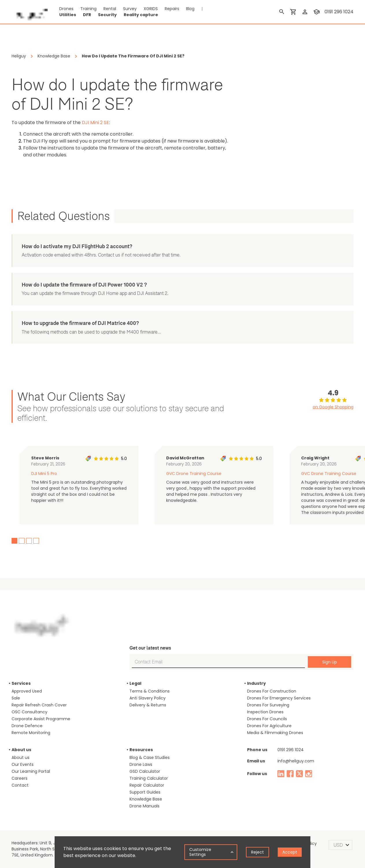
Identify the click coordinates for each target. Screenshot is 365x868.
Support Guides (145, 792)
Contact (20, 785)
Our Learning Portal (31, 771)
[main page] (30, 12)
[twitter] (299, 774)
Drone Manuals (144, 806)
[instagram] (309, 774)
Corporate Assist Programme (41, 719)
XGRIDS (151, 9)
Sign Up (330, 662)
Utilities (68, 15)
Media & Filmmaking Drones (275, 733)
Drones (66, 9)
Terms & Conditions (150, 691)
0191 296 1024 (291, 750)
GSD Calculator (145, 771)
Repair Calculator (147, 785)
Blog (190, 9)
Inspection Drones (265, 712)
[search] (282, 12)
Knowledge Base (146, 799)
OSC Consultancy (29, 712)
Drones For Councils (267, 719)
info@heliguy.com (296, 761)
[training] (316, 12)
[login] (305, 12)
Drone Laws (141, 764)
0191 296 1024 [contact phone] (339, 12)
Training (88, 9)
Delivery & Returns (148, 705)
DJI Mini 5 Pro (44, 474)
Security (107, 15)
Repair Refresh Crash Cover (39, 705)
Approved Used (27, 691)
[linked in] (281, 774)
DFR (87, 15)
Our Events (23, 764)
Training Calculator (149, 778)
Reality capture (141, 15)
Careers (20, 778)
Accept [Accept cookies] (290, 852)
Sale (16, 698)
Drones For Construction (272, 691)
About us (21, 757)
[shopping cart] (293, 12)
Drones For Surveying (268, 705)
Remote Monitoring (31, 733)
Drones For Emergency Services (279, 698)
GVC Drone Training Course (194, 474)
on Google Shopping (333, 407)
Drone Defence (27, 726)
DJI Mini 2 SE (95, 122)
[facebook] (290, 774)
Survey (130, 9)
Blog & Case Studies (150, 757)
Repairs (172, 9)
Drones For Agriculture (269, 726)
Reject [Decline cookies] (257, 852)
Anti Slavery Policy (148, 698)
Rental (110, 9)
